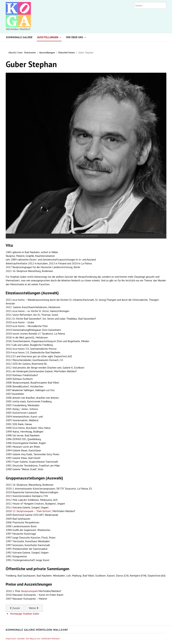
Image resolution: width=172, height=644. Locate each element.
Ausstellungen (48, 37)
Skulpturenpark (29, 591)
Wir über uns (75, 37)
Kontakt (21, 639)
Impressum (11, 639)
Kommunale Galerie (19, 37)
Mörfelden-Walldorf (51, 639)
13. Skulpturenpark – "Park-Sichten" (32, 511)
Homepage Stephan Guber (25, 614)
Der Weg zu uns (33, 639)
